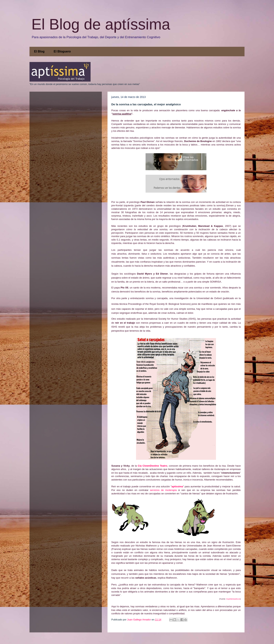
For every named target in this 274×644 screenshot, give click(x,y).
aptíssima (177, 486)
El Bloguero (62, 51)
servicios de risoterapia (163, 490)
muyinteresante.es (233, 599)
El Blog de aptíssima (101, 24)
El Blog (39, 51)
